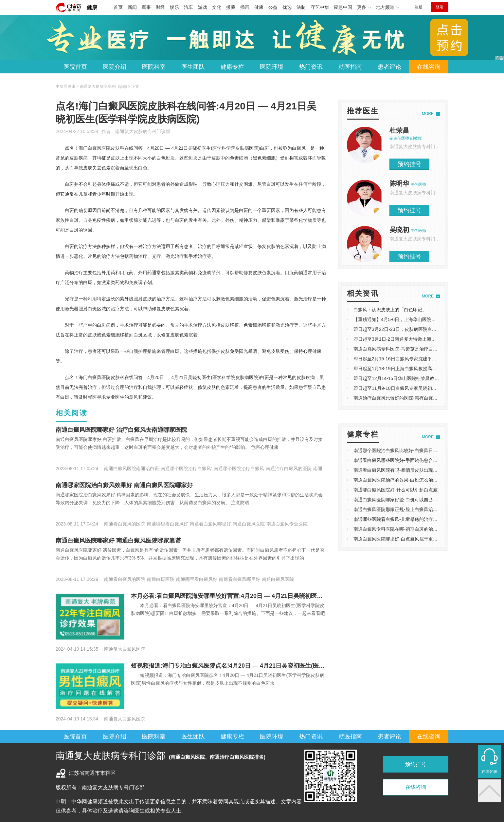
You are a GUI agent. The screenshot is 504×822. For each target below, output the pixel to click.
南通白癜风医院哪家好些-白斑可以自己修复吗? (401, 500)
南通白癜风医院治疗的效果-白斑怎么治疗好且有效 (405, 480)
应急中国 (343, 7)
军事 (146, 7)
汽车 (189, 7)
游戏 (203, 7)
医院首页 (75, 67)
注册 (419, 7)
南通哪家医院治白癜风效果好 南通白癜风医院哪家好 (124, 485)
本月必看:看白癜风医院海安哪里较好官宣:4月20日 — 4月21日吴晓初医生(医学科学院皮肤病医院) (258, 596)
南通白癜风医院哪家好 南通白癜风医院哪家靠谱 (118, 541)
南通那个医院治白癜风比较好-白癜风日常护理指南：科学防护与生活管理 (428, 450)
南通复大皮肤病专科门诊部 (143, 131)
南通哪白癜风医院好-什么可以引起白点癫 (396, 490)
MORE (428, 114)
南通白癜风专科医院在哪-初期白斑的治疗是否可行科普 (409, 529)
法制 (301, 7)
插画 (245, 7)
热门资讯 (311, 67)
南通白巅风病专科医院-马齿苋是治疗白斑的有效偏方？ (409, 349)
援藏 (231, 7)
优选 (287, 7)
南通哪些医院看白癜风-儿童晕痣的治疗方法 (398, 519)
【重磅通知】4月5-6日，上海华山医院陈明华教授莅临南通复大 (418, 319)
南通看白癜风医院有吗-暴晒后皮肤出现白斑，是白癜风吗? (413, 470)
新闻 (132, 7)
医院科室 (154, 67)
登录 (440, 7)
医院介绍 (115, 67)
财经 (160, 7)
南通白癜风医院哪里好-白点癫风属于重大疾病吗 (402, 539)
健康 (92, 7)
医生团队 (193, 67)
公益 (273, 7)
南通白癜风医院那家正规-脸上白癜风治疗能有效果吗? (408, 509)
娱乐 (174, 7)
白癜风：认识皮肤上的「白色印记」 (390, 310)
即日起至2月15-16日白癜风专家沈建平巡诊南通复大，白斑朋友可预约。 (427, 359)
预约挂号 (409, 164)
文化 (217, 7)
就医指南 (350, 67)
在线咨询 (429, 67)
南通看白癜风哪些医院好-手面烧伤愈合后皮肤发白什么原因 (414, 460)
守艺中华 (320, 7)
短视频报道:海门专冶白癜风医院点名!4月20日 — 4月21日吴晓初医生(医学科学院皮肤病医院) (252, 666)
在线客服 (489, 772)
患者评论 (389, 67)
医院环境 (272, 67)
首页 (118, 7)
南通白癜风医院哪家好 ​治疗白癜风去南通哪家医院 (121, 430)
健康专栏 (232, 67)
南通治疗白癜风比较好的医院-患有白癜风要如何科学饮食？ (414, 398)
